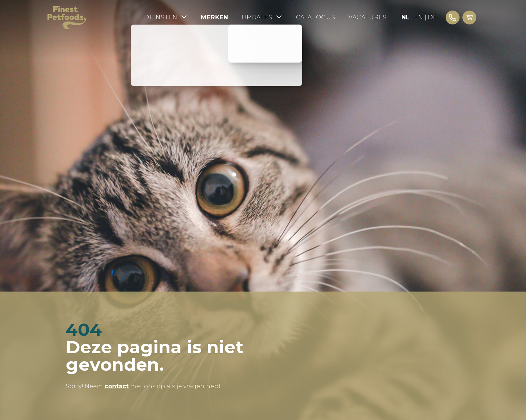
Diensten (166, 17)
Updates (262, 17)
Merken (215, 17)
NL (405, 17)
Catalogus (316, 17)
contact (117, 386)
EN (419, 17)
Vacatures (368, 17)
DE (432, 17)
